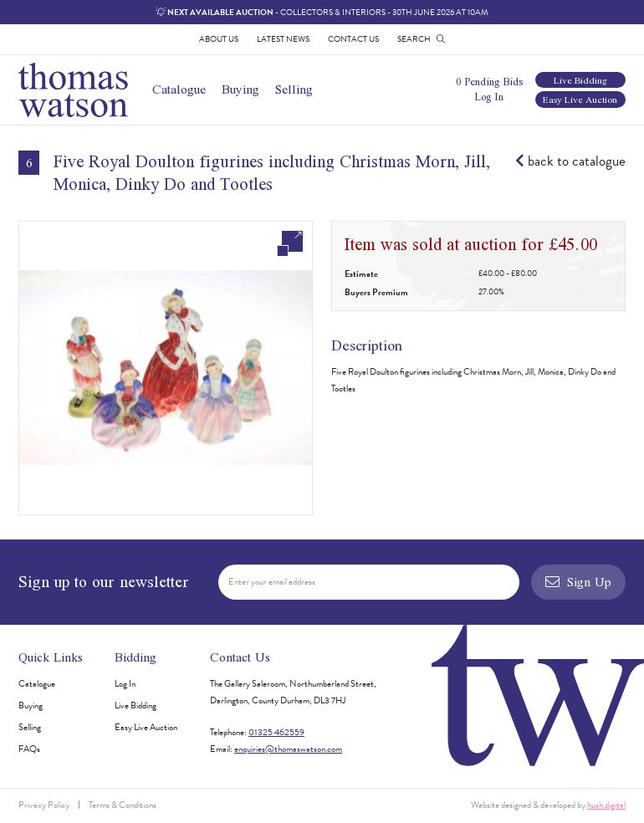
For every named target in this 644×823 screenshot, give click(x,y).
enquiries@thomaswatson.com (288, 749)
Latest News (283, 39)
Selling (294, 89)
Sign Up (578, 582)
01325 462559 (276, 732)
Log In (489, 97)
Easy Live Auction (580, 99)
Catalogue (179, 89)
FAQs (29, 749)
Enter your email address (272, 582)
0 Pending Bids (489, 82)
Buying (240, 89)
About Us (219, 39)
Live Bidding (580, 80)
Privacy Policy (44, 805)
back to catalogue (570, 161)
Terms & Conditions (123, 805)
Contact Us (353, 39)
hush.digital (606, 805)
